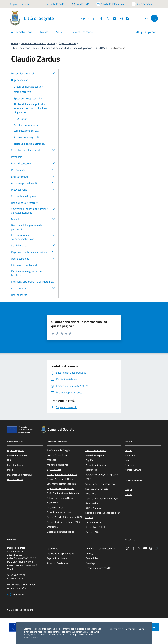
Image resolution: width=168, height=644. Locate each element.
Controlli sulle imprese (24, 196)
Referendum (92, 470)
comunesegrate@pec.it (18, 588)
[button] (53, 73)
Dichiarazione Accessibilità (99, 568)
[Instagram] (120, 18)
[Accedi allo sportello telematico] (110, 4)
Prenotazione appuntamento (60, 554)
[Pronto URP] (80, 4)
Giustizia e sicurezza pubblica (60, 532)
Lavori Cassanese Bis (96, 450)
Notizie (129, 450)
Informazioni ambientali (24, 265)
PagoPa (89, 460)
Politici (10, 470)
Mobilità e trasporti (95, 455)
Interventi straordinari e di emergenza (32, 282)
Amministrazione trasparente (38, 43)
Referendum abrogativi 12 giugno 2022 (102, 477)
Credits (15, 610)
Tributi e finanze (93, 522)
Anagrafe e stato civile (57, 465)
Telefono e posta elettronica (29, 144)
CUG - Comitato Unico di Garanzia (63, 493)
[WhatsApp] (94, 18)
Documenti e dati (15, 479)
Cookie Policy (92, 558)
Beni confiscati (19, 295)
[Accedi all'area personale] (143, 4)
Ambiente (51, 460)
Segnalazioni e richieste (97, 489)
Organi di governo (16, 450)
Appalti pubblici (54, 469)
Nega (142, 629)
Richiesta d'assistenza (57, 563)
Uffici (10, 460)
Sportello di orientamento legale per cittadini (103, 515)
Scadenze (130, 465)
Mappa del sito (26, 610)
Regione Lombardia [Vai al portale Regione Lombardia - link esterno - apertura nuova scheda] (19, 4)
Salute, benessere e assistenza (100, 484)
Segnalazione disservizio (58, 558)
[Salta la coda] (55, 4)
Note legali (91, 563)
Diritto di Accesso (55, 508)
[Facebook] (100, 18)
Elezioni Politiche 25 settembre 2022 (64, 517)
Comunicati (131, 455)
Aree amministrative (17, 455)
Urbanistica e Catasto (96, 527)
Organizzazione (67, 43)
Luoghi (129, 489)
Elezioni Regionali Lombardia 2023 (63, 522)
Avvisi (128, 460)
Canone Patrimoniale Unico (60, 479)
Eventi (128, 494)
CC (9, 610)
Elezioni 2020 (92, 532)
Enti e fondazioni (15, 465)
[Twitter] (107, 18)
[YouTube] (113, 18)
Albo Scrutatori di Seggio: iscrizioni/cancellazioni (58, 453)
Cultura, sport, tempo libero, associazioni (60, 500)
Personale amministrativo (20, 475)
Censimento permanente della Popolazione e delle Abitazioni (61, 486)
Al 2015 (100, 48)
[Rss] (126, 18)
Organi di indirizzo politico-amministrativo (29, 89)
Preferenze (116, 629)
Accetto (131, 629)
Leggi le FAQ (52, 549)
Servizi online (92, 503)
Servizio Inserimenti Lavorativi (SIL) (102, 499)
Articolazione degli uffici (27, 137)
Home (14, 43)
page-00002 (92, 494)
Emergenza (52, 527)
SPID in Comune (93, 508)
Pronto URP (16, 595)
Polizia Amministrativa (96, 465)
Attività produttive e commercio (62, 474)
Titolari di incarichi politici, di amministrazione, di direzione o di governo (52, 48)
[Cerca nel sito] (154, 18)
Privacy (89, 554)
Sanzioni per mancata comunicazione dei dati (26, 128)
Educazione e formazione (59, 512)
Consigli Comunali (134, 470)
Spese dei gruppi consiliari (28, 98)
